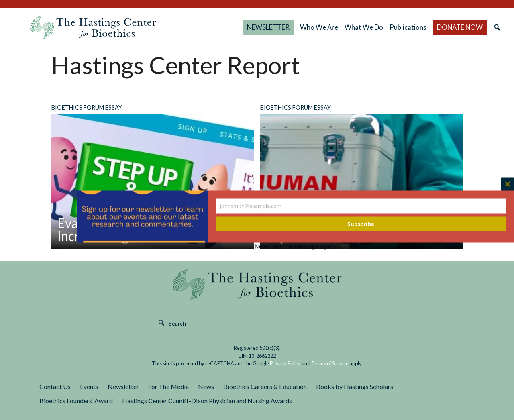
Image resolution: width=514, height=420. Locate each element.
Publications (408, 27)
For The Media (168, 386)
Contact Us (55, 386)
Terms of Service (330, 363)
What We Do (364, 27)
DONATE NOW (460, 27)
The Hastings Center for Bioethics (93, 27)
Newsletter (123, 386)
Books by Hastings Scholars (355, 386)
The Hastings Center (257, 284)
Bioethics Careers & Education (265, 386)
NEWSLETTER (268, 27)
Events (89, 386)
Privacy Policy (285, 363)
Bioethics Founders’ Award (76, 401)
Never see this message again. (296, 246)
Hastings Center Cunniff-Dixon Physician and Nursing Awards (207, 401)
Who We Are (319, 27)
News (206, 386)
